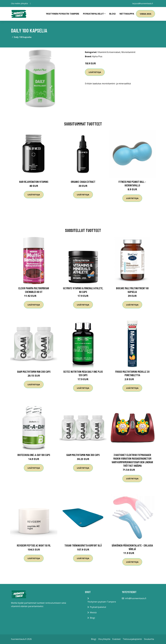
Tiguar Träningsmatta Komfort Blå (83, 545)
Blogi (113, 14)
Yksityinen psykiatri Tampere (63, 14)
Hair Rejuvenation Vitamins (34, 182)
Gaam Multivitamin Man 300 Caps (83, 455)
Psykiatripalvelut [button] (93, 14)
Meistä (93, 612)
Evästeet (116, 639)
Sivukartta (149, 639)
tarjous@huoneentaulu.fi (143, 3)
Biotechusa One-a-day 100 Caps (34, 455)
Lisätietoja (95, 72)
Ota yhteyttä (104, 639)
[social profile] (30, 4)
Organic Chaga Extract (83, 182)
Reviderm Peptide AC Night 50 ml (34, 545)
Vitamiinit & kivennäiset (109, 52)
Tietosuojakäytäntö (132, 639)
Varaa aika (146, 14)
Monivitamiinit (128, 52)
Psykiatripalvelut (98, 607)
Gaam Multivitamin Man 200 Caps (34, 372)
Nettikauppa (127, 14)
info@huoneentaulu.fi (136, 598)
